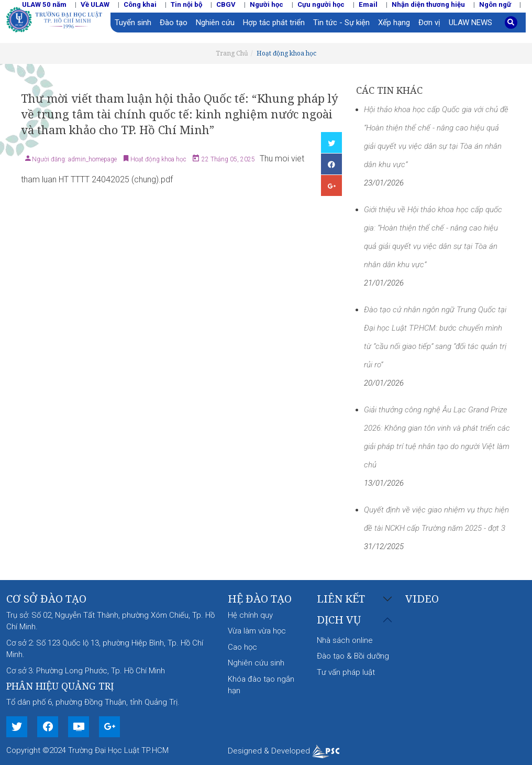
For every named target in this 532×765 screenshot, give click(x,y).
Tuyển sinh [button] (133, 23)
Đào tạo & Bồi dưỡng (353, 656)
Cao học (242, 647)
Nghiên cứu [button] (215, 23)
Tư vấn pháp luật (346, 672)
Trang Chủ (232, 53)
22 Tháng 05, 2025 (228, 159)
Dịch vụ (339, 620)
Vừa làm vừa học (257, 631)
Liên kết (341, 599)
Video (422, 599)
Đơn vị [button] (429, 23)
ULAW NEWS (470, 23)
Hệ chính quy (250, 615)
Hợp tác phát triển (274, 23)
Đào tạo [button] (174, 23)
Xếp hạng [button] (394, 23)
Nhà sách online (345, 640)
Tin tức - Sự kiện (341, 23)
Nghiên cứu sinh (256, 663)
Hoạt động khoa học (286, 53)
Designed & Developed (284, 751)
